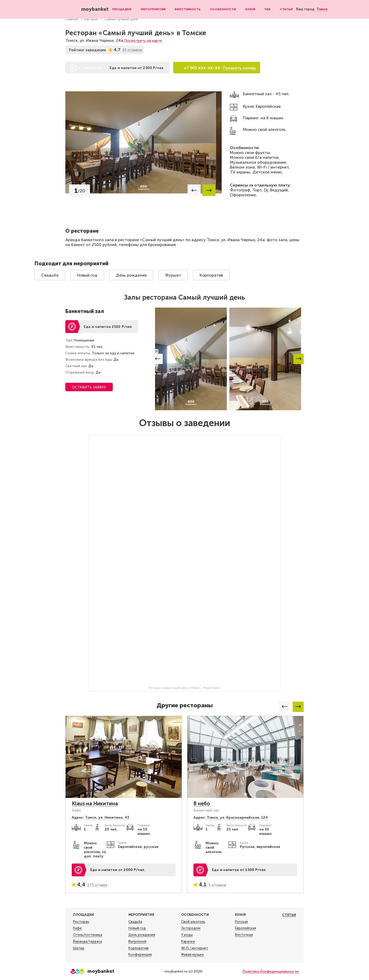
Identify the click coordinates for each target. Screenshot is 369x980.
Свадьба (50, 275)
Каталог (91, 19)
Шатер (79, 948)
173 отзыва (97, 885)
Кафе (77, 928)
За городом (191, 928)
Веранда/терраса (88, 942)
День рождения (131, 275)
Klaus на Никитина (95, 803)
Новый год (87, 275)
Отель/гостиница (88, 935)
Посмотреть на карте (143, 41)
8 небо (202, 803)
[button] (194, 190)
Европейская (245, 928)
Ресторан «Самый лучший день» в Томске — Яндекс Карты (185, 688)
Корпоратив (211, 275)
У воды (187, 935)
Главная (72, 19)
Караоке (188, 942)
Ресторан (81, 922)
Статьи (286, 9)
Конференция (140, 955)
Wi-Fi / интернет (195, 948)
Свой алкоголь (193, 922)
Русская (241, 922)
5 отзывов (217, 885)
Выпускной (137, 942)
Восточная (244, 935)
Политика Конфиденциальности (270, 971)
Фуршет (173, 275)
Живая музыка (192, 955)
